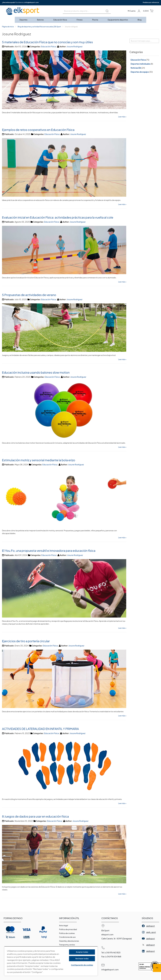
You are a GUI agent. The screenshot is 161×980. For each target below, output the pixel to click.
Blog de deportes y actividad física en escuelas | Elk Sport (39, 27)
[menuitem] (24, 20)
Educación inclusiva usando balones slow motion (36, 372)
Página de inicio (8, 27)
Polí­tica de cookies (67, 933)
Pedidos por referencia (151, 2)
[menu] (80, 20)
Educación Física (48, 46)
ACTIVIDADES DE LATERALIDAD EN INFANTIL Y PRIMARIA (40, 729)
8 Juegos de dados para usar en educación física (35, 816)
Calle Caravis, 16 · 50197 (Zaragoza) (117, 939)
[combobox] (87, 11)
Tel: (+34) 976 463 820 (111, 952)
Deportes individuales (141, 64)
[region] (51, 961)
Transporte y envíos (67, 945)
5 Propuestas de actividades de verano (29, 295)
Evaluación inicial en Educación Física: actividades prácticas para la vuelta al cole (58, 217)
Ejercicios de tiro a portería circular (26, 641)
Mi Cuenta (132, 11)
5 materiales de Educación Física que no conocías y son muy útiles (47, 42)
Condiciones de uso (67, 937)
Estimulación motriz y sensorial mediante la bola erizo (39, 460)
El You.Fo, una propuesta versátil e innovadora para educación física (49, 551)
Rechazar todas (82, 959)
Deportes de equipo (140, 72)
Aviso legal (64, 925)
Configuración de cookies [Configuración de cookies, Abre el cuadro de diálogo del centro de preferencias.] (82, 965)
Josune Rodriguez (75, 46)
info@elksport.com (32, 2)
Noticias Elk (136, 68)
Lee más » (122, 117)
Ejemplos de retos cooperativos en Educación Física (38, 130)
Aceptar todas (82, 952)
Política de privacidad (68, 929)
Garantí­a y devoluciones (69, 941)
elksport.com (107, 934)
